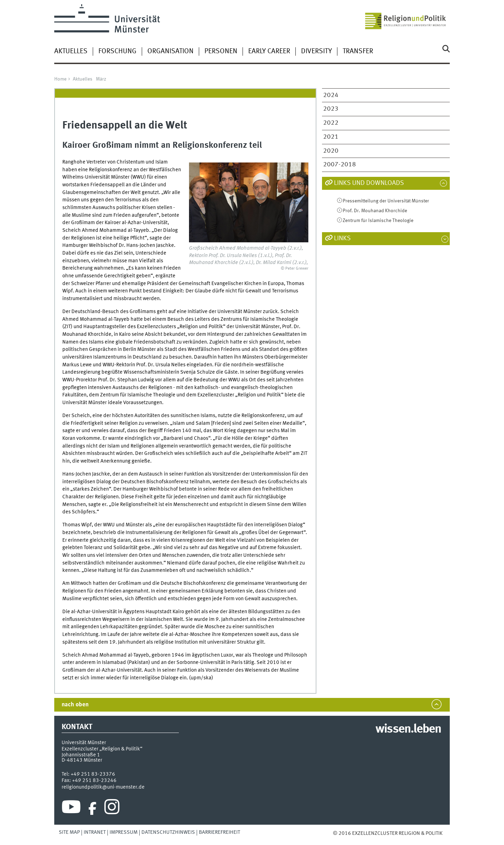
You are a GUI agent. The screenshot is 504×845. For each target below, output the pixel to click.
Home (60, 79)
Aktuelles (71, 51)
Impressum (124, 832)
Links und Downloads (369, 183)
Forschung (117, 51)
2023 (331, 109)
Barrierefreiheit (219, 832)
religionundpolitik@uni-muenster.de (103, 787)
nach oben (75, 705)
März (101, 79)
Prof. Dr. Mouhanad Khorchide (375, 211)
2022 (331, 123)
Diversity (316, 51)
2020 (331, 151)
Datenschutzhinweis (168, 832)
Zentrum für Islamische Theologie (378, 221)
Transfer (358, 51)
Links (342, 238)
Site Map (69, 832)
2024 (331, 95)
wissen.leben (408, 729)
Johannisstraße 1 (81, 755)
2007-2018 (339, 165)
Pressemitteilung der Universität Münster (386, 201)
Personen (221, 51)
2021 (331, 137)
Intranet (95, 832)
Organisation (170, 51)
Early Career (269, 51)
